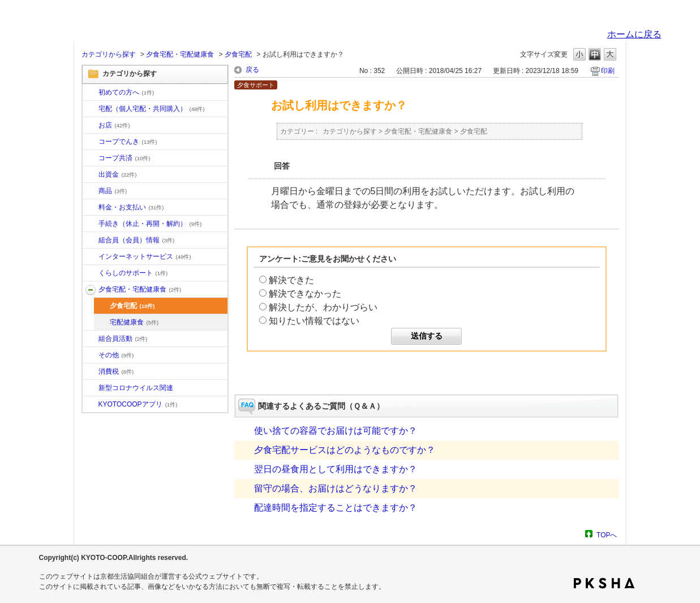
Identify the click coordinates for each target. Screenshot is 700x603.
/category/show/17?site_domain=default (91, 290)
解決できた (291, 280)
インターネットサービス (145, 256)
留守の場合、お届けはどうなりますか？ (336, 488)
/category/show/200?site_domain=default (91, 405)
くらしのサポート (133, 273)
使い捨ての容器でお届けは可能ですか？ (336, 431)
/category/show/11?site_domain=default (91, 191)
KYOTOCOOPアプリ (138, 404)
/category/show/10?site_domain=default (91, 93)
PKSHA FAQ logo (604, 583)
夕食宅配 (238, 54)
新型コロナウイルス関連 (136, 388)
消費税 (116, 371)
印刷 (608, 71)
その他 (116, 355)
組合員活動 (123, 339)
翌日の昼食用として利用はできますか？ (336, 469)
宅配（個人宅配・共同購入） (152, 109)
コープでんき (128, 142)
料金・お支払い (131, 207)
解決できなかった (305, 294)
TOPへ (607, 535)
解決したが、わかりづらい (323, 307)
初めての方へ (126, 92)
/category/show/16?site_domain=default (91, 273)
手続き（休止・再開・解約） (150, 224)
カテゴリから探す (109, 54)
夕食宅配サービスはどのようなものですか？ (345, 450)
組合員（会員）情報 (137, 240)
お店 (114, 125)
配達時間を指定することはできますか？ (336, 508)
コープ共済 (124, 158)
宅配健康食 (134, 322)
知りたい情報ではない (314, 321)
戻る (252, 70)
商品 (113, 191)
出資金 (118, 174)
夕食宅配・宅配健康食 (180, 54)
